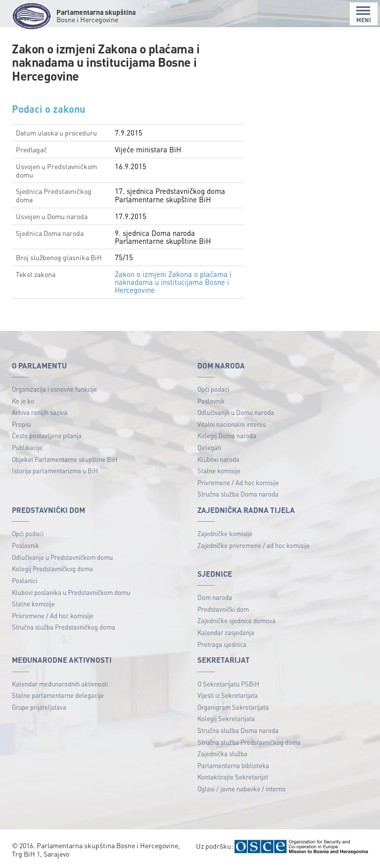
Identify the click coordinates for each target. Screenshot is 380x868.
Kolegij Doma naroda (227, 435)
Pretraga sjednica (222, 644)
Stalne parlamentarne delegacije (58, 695)
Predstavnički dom (223, 609)
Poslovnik (211, 401)
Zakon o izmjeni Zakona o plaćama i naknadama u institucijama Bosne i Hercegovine (173, 282)
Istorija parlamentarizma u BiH (55, 471)
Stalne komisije (219, 471)
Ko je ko (23, 401)
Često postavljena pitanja (47, 435)
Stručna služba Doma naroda (238, 494)
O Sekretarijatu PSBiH (228, 684)
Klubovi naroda (218, 459)
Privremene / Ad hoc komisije (238, 482)
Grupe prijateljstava (39, 707)
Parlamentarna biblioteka (233, 765)
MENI (364, 15)
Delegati (209, 447)
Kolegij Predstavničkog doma (52, 569)
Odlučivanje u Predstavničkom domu (62, 557)
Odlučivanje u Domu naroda (236, 412)
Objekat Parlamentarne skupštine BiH (65, 459)
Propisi (22, 424)
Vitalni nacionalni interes (232, 424)
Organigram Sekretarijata (233, 707)
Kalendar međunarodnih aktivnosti (60, 684)
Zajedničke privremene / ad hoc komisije (254, 545)
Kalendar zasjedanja (226, 632)
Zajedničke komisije (225, 533)
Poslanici (24, 580)
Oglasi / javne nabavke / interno (241, 789)
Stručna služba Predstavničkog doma (64, 627)
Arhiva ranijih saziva (40, 412)
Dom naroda (215, 597)
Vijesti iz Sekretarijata (228, 695)
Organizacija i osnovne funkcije (54, 389)
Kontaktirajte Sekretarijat (233, 777)
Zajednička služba (222, 754)
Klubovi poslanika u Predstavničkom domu (71, 592)
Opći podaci (213, 389)
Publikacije (27, 447)
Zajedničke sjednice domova (237, 620)
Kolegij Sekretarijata (226, 718)
